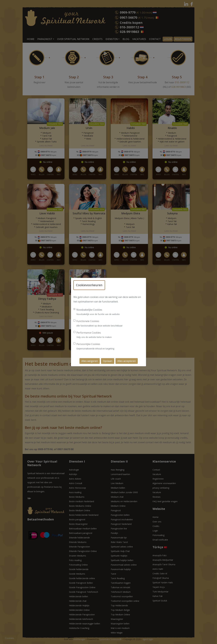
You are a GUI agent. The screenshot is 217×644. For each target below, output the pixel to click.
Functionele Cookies (88, 321)
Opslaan (108, 361)
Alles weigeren (90, 361)
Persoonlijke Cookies (88, 344)
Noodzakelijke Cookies (89, 310)
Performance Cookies (89, 333)
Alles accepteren (127, 361)
